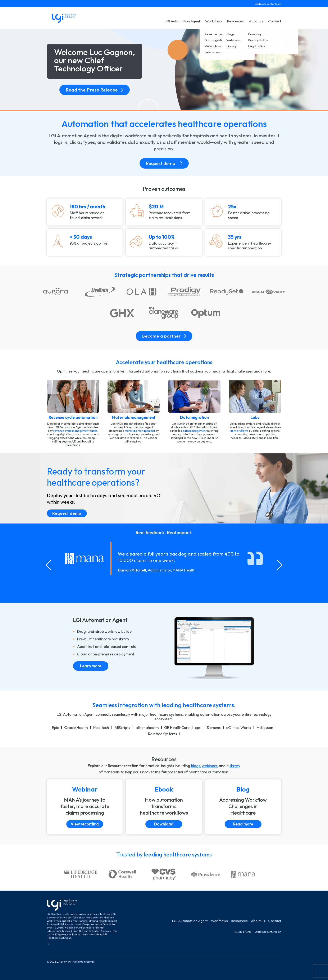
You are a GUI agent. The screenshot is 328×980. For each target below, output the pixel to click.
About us (256, 21)
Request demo (164, 163)
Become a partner (164, 336)
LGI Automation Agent (182, 21)
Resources (236, 21)
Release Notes (243, 932)
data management (195, 431)
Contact (275, 21)
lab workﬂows (239, 431)
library (235, 766)
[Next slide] (280, 565)
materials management (140, 431)
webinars (209, 766)
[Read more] (243, 807)
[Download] (164, 807)
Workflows (214, 21)
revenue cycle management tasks (75, 431)
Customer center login (268, 4)
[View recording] (85, 807)
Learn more (91, 666)
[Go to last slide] (48, 565)
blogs (196, 766)
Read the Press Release (95, 90)
